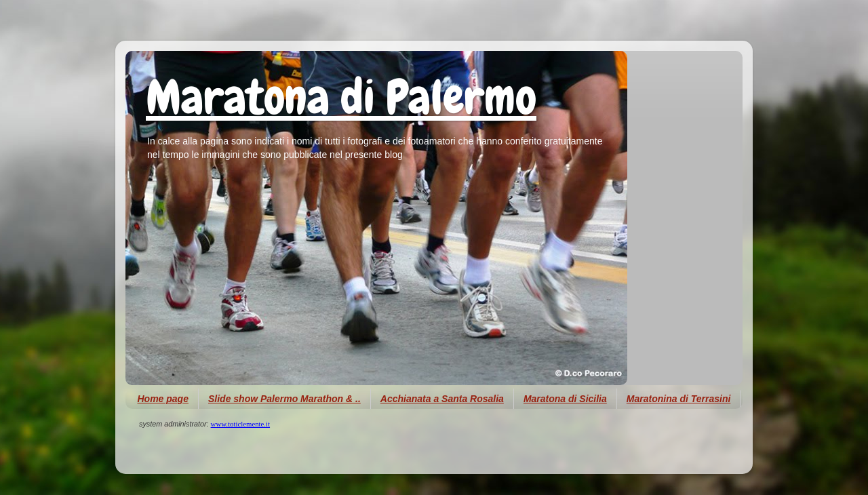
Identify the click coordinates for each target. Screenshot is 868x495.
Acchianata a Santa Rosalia (442, 399)
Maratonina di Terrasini (679, 399)
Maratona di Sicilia (565, 399)
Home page (163, 399)
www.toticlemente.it (240, 424)
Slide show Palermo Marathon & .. (284, 399)
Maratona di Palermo (341, 97)
